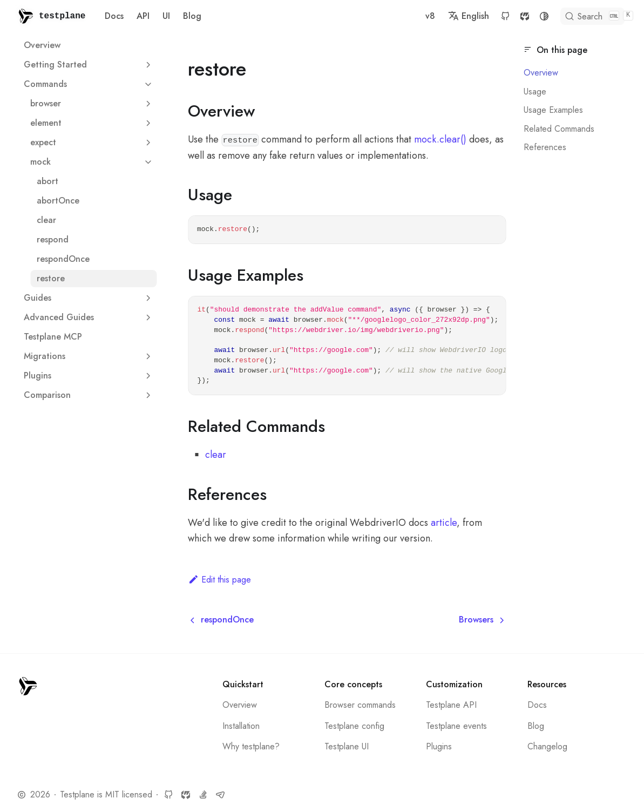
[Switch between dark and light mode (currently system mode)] (524, 16)
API (143, 16)
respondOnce (63, 259)
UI (166, 16)
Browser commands (360, 705)
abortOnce (58, 201)
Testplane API (451, 705)
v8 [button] (410, 16)
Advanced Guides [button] (90, 317)
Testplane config (354, 726)
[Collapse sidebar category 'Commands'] (148, 84)
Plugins (439, 746)
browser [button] (93, 103)
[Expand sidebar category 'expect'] (148, 143)
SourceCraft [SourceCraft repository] (505, 16)
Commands (45, 84)
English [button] (449, 16)
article (444, 523)
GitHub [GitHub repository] (485, 16)
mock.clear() (440, 139)
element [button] (93, 123)
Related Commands (559, 129)
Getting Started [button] (90, 65)
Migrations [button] (90, 356)
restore (51, 278)
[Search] (584, 16)
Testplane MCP (53, 337)
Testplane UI (347, 746)
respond (53, 239)
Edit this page (219, 580)
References (545, 147)
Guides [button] (90, 298)
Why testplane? (251, 746)
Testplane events (456, 726)
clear (46, 220)
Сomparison (47, 395)
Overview (42, 45)
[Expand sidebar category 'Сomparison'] (148, 395)
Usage (535, 92)
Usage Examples (553, 110)
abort (48, 181)
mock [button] (93, 162)
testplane (62, 16)
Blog (192, 16)
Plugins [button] (90, 375)
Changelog (547, 746)
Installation (241, 726)
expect (43, 142)
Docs (114, 16)
